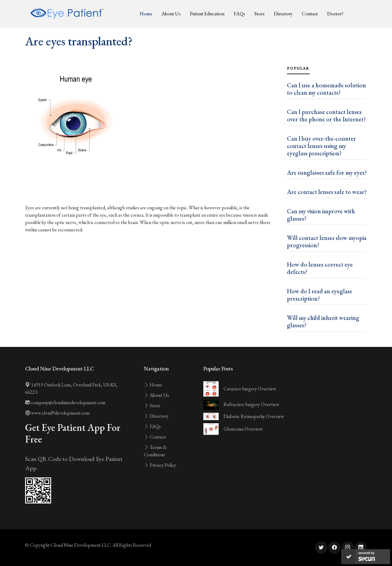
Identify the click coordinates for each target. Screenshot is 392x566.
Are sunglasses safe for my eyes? (327, 173)
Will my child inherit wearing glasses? (323, 321)
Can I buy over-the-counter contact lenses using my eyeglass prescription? (321, 146)
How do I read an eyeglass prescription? (319, 295)
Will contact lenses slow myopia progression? (327, 241)
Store (259, 14)
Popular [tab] (298, 68)
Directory (283, 14)
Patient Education (207, 14)
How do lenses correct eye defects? (320, 268)
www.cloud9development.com (57, 413)
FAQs (239, 14)
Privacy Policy (160, 465)
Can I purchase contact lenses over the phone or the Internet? (326, 116)
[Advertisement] (152, 187)
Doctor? (335, 14)
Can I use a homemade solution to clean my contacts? (326, 89)
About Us (171, 14)
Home (146, 14)
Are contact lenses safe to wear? (327, 192)
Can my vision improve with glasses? (321, 215)
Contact (310, 14)
